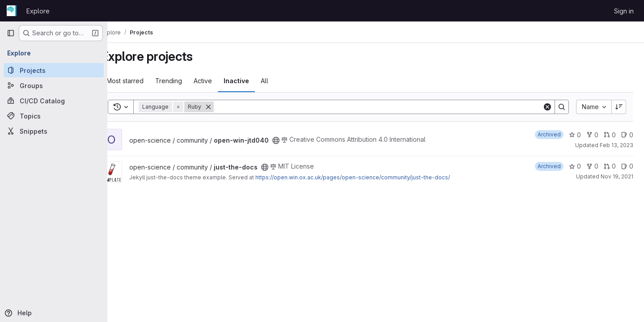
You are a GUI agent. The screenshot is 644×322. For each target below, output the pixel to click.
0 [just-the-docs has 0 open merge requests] (610, 166)
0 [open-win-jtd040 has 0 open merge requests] (610, 135)
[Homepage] (12, 11)
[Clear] (547, 107)
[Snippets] (54, 131)
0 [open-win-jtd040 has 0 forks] (592, 135)
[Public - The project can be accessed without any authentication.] (293, 140)
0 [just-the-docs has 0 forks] (592, 166)
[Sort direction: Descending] (619, 107)
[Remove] (226, 107)
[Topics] (54, 116)
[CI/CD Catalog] (54, 101)
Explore (38, 11)
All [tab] (282, 81)
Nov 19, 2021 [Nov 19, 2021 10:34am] (617, 176)
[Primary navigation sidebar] (11, 33)
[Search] (387, 107)
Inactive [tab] (254, 81)
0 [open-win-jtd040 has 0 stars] (575, 135)
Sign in (624, 11)
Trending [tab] (186, 81)
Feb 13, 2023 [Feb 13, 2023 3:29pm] (616, 145)
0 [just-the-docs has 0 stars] (575, 166)
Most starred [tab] (142, 81)
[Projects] (54, 70)
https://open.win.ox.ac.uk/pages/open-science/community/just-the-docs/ (370, 177)
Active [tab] (220, 81)
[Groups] (54, 85)
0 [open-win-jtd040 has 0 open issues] (627, 135)
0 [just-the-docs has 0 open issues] (627, 166)
